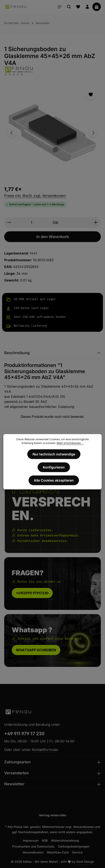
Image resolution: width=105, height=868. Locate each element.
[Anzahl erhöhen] (96, 223)
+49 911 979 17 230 (24, 734)
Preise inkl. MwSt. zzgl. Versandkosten (35, 196)
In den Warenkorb (53, 237)
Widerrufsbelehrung (65, 840)
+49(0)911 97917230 (32, 593)
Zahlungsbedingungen (74, 846)
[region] (52, 133)
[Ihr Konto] (87, 7)
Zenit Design (85, 862)
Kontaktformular (45, 750)
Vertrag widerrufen (53, 815)
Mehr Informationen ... (70, 443)
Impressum (31, 840)
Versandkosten (84, 827)
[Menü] (60, 7)
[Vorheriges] (12, 133)
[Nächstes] (93, 133)
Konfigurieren (54, 467)
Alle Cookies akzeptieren (54, 480)
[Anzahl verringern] (9, 223)
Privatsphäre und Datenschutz (33, 846)
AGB (45, 840)
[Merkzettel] (78, 7)
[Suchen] (69, 7)
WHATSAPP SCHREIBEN (36, 650)
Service (77, 852)
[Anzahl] (31, 223)
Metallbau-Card (58, 852)
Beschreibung (17, 353)
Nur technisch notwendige (54, 454)
